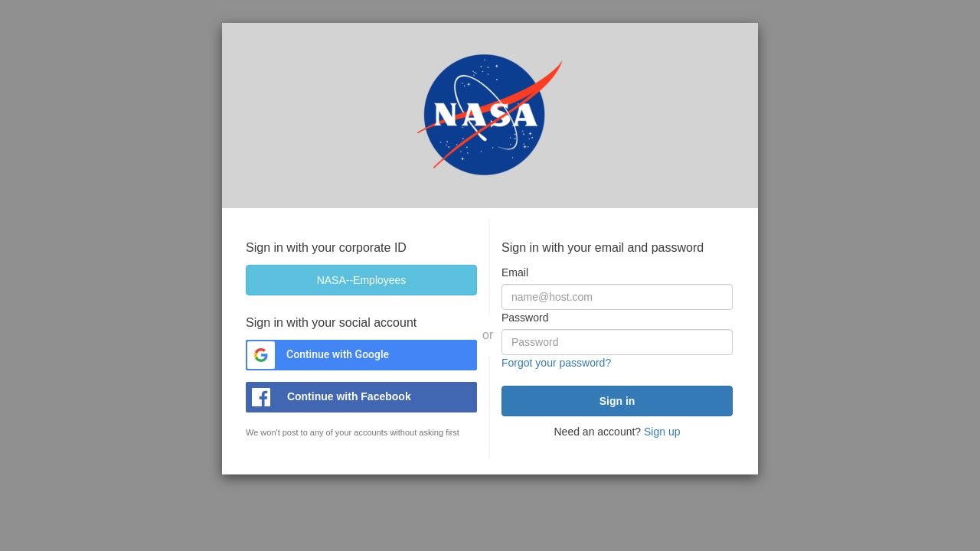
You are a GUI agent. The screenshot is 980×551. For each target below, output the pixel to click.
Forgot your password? (556, 363)
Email (515, 272)
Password (525, 318)
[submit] (617, 401)
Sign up (662, 432)
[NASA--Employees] (361, 280)
